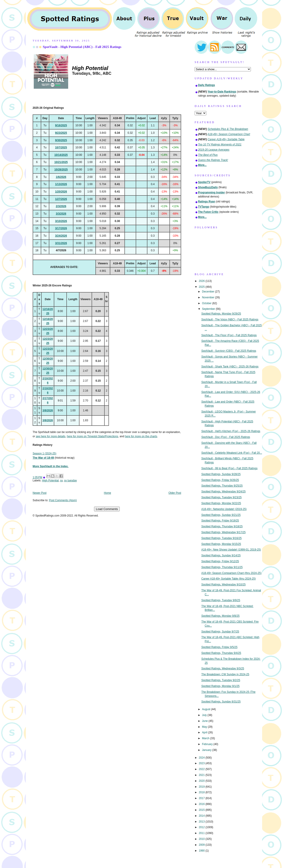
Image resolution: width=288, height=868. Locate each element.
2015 (202, 810)
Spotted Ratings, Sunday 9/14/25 (221, 555)
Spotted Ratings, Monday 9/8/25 (220, 616)
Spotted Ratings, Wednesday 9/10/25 (224, 585)
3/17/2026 (61, 228)
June (205, 721)
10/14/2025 (61, 155)
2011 (202, 833)
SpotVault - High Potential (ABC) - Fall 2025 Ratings (82, 47)
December (209, 292)
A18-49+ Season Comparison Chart (229, 134)
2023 (202, 763)
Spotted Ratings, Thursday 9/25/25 (222, 486)
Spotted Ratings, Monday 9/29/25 (221, 314)
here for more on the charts (141, 436)
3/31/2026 (61, 243)
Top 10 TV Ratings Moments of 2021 (220, 145)
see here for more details (51, 436)
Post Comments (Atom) (63, 500)
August (207, 709)
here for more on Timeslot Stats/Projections (92, 436)
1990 (202, 851)
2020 (202, 781)
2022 (202, 769)
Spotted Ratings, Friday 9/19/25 (220, 521)
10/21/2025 (61, 162)
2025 (202, 287)
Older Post (175, 493)
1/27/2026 (61, 199)
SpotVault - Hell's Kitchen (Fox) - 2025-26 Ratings (231, 431)
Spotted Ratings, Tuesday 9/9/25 (221, 600)
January (207, 750)
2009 (202, 845)
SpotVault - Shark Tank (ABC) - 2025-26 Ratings (230, 367)
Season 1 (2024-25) (44, 453)
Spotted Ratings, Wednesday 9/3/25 (223, 669)
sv (61, 480)
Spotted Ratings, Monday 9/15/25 (221, 544)
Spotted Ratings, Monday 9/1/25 (220, 686)
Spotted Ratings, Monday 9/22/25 (221, 503)
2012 (202, 827)
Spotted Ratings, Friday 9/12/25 (220, 561)
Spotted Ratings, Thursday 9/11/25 (222, 567)
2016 (202, 804)
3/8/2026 (48, 410)
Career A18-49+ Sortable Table (226, 139)
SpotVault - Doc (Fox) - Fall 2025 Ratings (226, 437)
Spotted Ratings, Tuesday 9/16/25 (222, 538)
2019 (202, 787)
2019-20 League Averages (214, 150)
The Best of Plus (208, 155)
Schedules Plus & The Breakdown (228, 129)
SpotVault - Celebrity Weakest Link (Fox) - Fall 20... (232, 453)
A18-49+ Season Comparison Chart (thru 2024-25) (231, 573)
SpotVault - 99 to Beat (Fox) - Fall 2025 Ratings (229, 468)
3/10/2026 (61, 221)
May (205, 727)
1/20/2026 (61, 192)
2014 (202, 816)
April (205, 732)
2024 (202, 758)
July (205, 715)
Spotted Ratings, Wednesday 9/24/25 (224, 492)
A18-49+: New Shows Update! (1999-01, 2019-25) (231, 550)
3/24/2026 (61, 236)
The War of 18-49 (43, 458)
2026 (202, 281)
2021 (202, 775)
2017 (202, 798)
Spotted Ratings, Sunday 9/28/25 (221, 474)
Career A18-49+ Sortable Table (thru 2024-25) (229, 579)
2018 (202, 792)
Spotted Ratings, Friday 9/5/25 (219, 647)
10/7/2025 (61, 147)
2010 (202, 839)
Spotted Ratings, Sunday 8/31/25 (221, 702)
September (209, 309)
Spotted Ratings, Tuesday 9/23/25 (222, 497)
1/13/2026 (61, 184)
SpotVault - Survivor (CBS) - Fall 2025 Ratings (229, 351)
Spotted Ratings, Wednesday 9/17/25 (224, 532)
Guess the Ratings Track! (213, 160)
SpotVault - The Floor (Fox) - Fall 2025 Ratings (229, 335)
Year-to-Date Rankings (222, 92)
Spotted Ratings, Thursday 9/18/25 (222, 526)
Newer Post (39, 493)
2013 (202, 822)
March (206, 738)
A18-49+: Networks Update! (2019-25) (224, 509)
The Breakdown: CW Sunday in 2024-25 (225, 674)
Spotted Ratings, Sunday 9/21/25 (221, 515)
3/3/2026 (61, 214)
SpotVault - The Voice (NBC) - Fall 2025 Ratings (230, 320)
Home (108, 493)
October (207, 303)
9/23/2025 (61, 133)
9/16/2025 (61, 125)
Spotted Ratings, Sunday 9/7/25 (220, 632)
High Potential (50, 480)
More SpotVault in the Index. (51, 466)
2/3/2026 (61, 206)
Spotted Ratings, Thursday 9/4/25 (221, 653)
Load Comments (107, 509)
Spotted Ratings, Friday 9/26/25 (220, 480)
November (209, 297)
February (208, 744)
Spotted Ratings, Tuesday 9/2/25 (221, 680)
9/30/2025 (61, 140)
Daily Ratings (206, 85)
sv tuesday (71, 480)
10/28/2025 (61, 170)
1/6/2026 (61, 177)
